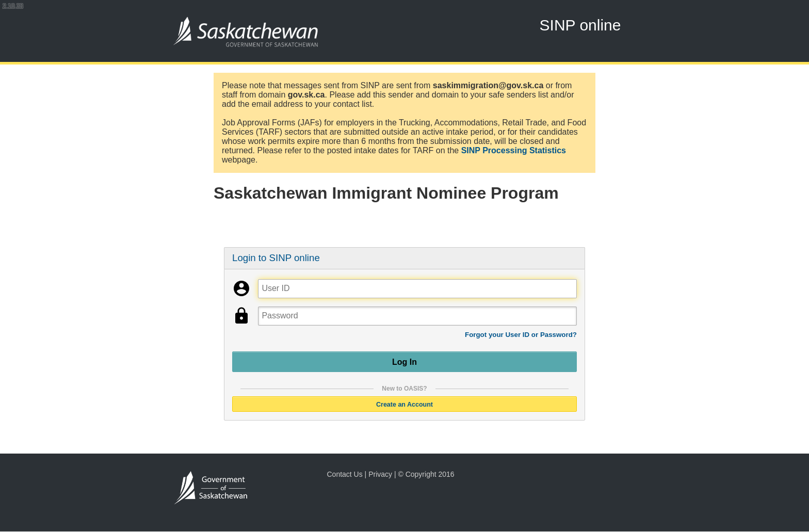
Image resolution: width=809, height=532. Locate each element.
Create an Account (405, 404)
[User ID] (417, 289)
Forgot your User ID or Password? (521, 335)
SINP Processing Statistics (514, 150)
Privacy (380, 474)
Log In (405, 362)
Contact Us (344, 474)
